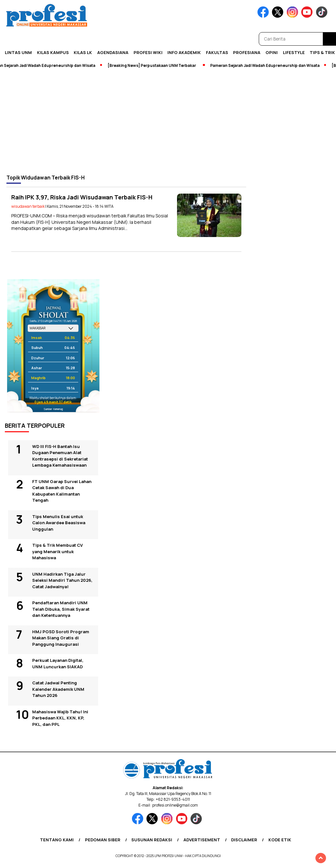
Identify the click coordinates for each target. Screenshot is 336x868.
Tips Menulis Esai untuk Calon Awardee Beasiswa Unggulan (59, 523)
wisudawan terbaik (28, 206)
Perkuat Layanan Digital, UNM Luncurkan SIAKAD (58, 663)
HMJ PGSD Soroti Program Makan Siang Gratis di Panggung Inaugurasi (61, 638)
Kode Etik (280, 840)
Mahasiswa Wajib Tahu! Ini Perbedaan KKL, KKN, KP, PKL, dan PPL (60, 718)
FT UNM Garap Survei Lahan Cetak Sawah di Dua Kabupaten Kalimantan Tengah (62, 491)
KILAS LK (83, 52)
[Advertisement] (168, 121)
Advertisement (202, 840)
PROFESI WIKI (148, 52)
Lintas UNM (18, 52)
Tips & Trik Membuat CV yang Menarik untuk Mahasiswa (57, 551)
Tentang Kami (57, 840)
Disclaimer (244, 840)
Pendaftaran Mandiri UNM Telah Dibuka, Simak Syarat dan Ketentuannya (61, 609)
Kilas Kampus (53, 52)
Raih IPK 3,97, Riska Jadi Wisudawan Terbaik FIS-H (82, 197)
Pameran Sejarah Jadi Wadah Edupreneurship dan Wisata (267, 65)
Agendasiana (113, 52)
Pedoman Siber (103, 840)
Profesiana (247, 52)
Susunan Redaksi (152, 840)
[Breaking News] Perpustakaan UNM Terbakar (154, 65)
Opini (272, 52)
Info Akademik (184, 52)
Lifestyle (294, 52)
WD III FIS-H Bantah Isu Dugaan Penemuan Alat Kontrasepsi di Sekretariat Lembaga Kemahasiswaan (60, 456)
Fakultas (217, 52)
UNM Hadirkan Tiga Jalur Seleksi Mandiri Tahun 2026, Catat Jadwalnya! (62, 580)
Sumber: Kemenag (53, 409)
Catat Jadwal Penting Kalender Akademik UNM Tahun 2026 (58, 689)
